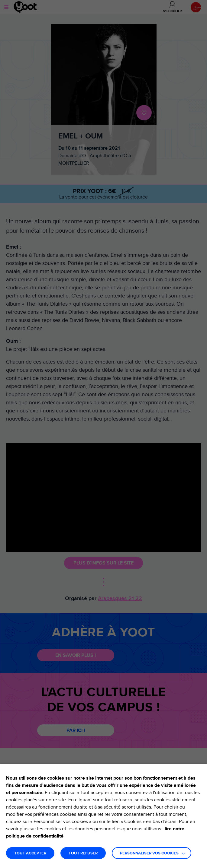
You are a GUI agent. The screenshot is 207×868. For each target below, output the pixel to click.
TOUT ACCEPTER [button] (30, 853)
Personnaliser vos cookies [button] (149, 853)
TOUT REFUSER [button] (83, 853)
